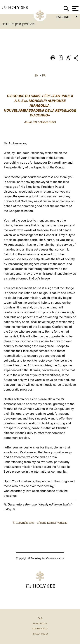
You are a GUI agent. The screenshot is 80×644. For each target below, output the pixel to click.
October (29, 24)
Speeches (8, 24)
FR (44, 75)
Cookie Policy (40, 629)
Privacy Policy (40, 634)
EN (36, 75)
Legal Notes (40, 623)
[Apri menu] (75, 8)
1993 (19, 24)
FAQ (40, 618)
